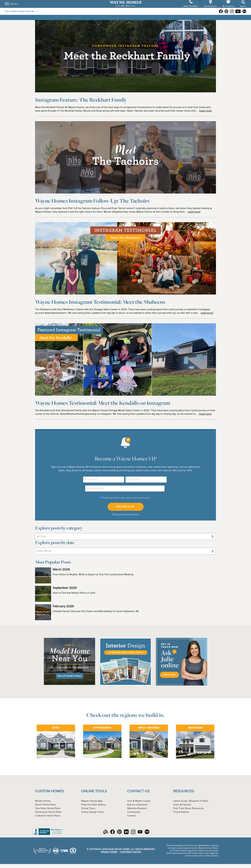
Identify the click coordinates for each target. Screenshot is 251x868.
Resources (184, 791)
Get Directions (211, 9)
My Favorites (228, 9)
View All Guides (182, 805)
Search (243, 9)
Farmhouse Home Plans (48, 812)
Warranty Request (137, 808)
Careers (131, 816)
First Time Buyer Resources (188, 808)
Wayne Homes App (92, 801)
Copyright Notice (131, 852)
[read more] (205, 111)
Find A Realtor (181, 812)
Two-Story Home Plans (48, 808)
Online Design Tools (92, 812)
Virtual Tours (88, 808)
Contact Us (138, 791)
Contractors (134, 812)
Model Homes (43, 801)
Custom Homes (49, 791)
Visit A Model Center (139, 801)
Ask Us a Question (137, 805)
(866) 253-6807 (191, 9)
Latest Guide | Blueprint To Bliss (191, 801)
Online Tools (94, 791)
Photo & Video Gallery (93, 805)
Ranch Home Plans (46, 805)
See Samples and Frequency (126, 514)
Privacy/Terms (109, 852)
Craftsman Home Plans (48, 816)
